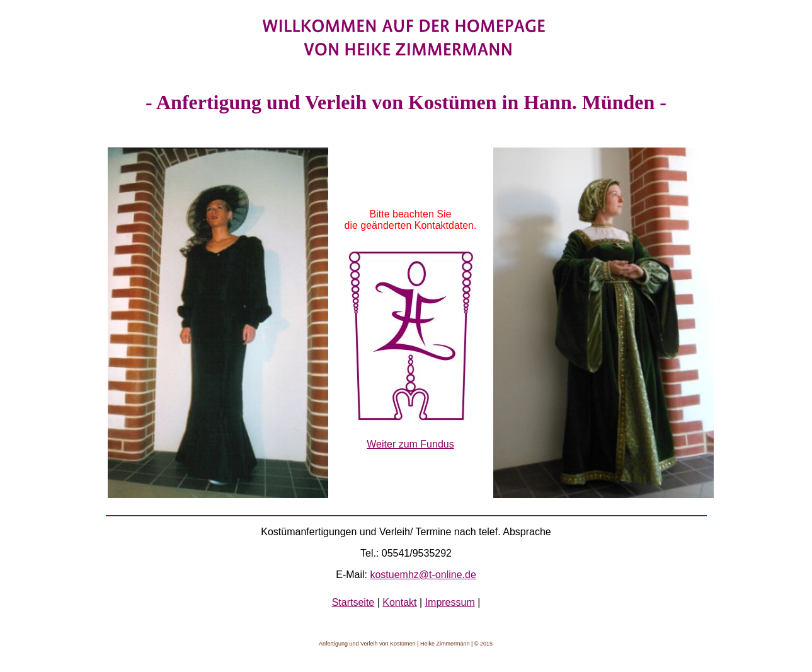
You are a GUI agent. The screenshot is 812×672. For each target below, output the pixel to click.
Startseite (353, 602)
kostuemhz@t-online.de (423, 575)
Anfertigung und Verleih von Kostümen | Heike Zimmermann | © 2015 (406, 644)
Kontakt (399, 602)
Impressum (450, 602)
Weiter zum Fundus (410, 444)
